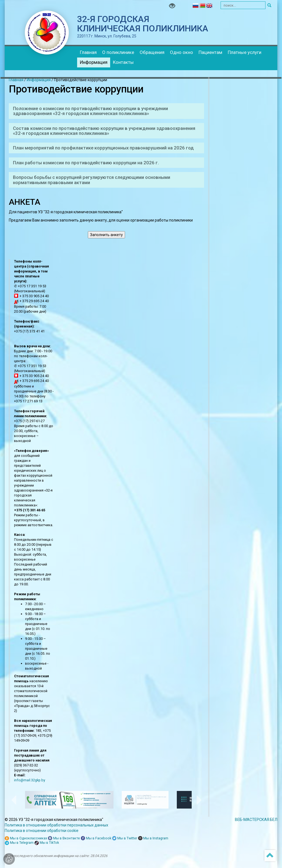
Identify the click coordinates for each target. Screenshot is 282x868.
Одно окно (181, 52)
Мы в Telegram (19, 843)
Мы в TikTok (47, 843)
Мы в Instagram (153, 838)
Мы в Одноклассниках (26, 838)
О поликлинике (118, 52)
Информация (94, 62)
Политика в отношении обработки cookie (42, 831)
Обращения (152, 52)
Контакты (123, 62)
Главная (88, 52)
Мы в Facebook (96, 838)
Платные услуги (245, 52)
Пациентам (210, 52)
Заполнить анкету (106, 235)
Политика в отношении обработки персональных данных (56, 825)
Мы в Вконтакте (64, 838)
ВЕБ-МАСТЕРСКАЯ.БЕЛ (256, 820)
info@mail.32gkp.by (30, 780)
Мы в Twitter (125, 838)
